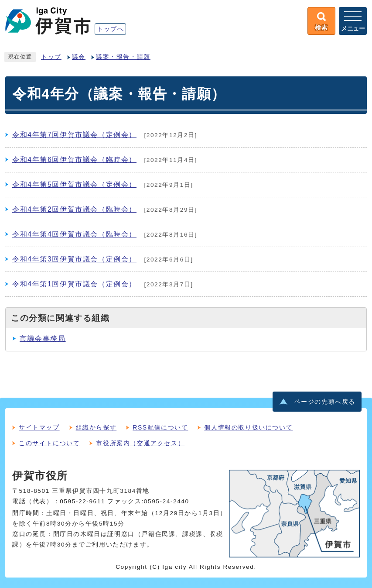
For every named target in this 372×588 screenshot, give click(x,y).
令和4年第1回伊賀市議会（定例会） (74, 284)
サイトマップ (39, 427)
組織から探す (96, 427)
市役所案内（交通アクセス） (140, 443)
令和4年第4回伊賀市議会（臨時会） (74, 234)
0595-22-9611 (82, 501)
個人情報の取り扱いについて (248, 427)
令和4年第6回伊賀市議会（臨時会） (74, 160)
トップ (51, 57)
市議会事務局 (43, 339)
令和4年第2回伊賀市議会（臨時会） (74, 209)
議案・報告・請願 (123, 57)
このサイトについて (49, 443)
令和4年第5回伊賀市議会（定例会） (74, 184)
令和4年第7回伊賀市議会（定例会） (74, 135)
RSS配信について (160, 427)
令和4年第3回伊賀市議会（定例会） (74, 259)
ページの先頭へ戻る (325, 402)
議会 (79, 57)
